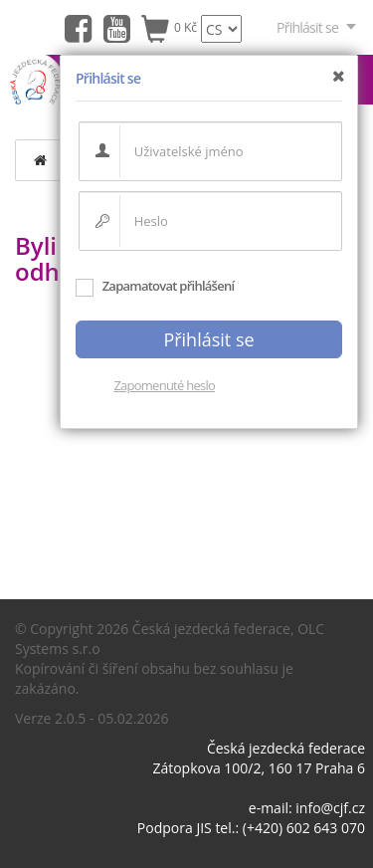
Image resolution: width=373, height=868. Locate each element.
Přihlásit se (317, 27)
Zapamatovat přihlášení (155, 286)
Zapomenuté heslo (164, 385)
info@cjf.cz (330, 808)
